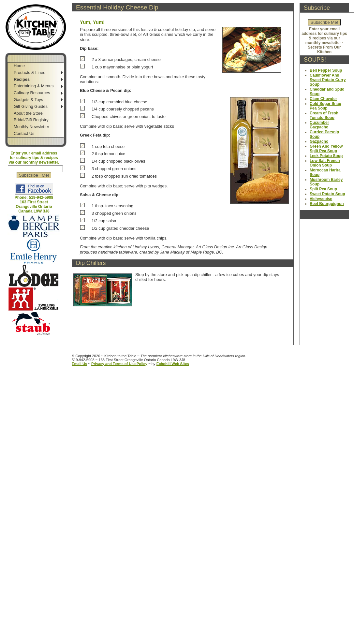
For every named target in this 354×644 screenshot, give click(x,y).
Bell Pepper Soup (326, 70)
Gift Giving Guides (31, 106)
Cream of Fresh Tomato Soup (324, 115)
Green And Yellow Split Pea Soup (326, 149)
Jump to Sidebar (64, 2)
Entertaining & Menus (34, 86)
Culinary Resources (32, 93)
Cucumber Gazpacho (319, 125)
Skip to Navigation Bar (22, 2)
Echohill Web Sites (173, 364)
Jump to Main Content (37, 343)
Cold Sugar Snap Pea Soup (325, 106)
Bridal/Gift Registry (31, 120)
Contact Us (24, 133)
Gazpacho (319, 141)
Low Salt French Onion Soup (325, 163)
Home (19, 66)
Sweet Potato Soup (327, 194)
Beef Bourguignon (327, 204)
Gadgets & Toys (28, 100)
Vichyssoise (321, 199)
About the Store (28, 113)
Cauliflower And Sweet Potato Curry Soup (328, 80)
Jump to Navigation (34, 338)
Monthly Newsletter (31, 127)
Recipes (22, 79)
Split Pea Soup (323, 189)
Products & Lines (29, 73)
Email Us (79, 364)
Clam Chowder (323, 99)
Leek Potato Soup (326, 156)
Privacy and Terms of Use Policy (119, 364)
